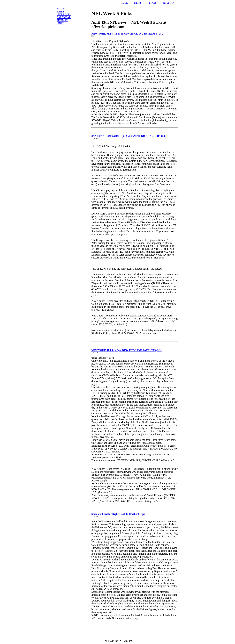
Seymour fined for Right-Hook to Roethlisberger (118, 514)
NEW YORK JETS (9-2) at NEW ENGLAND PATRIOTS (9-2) (126, 350)
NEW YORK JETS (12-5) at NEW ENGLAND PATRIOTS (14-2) (128, 34)
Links (60, 23)
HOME (125, 3)
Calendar (64, 17)
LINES (153, 3)
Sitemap (62, 20)
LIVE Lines (64, 14)
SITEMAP (168, 3)
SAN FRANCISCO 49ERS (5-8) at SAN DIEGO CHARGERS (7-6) (129, 136)
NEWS (138, 3)
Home (60, 9)
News (60, 11)
